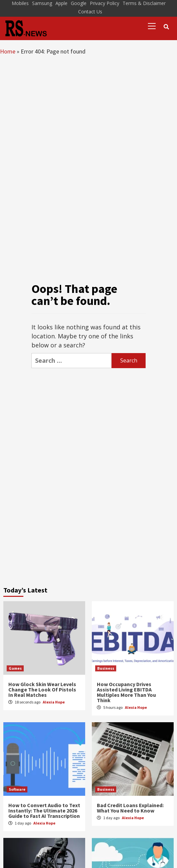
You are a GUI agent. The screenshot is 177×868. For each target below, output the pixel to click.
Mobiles (20, 3)
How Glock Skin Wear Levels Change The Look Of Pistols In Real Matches (42, 689)
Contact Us (90, 12)
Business (106, 668)
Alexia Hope (54, 702)
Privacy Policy (105, 3)
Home (8, 51)
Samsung (42, 3)
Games (15, 668)
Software (17, 789)
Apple (61, 3)
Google (79, 3)
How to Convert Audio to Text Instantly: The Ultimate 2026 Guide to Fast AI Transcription (44, 810)
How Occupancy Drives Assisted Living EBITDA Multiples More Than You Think (126, 692)
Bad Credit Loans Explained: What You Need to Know (130, 808)
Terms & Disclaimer (144, 3)
